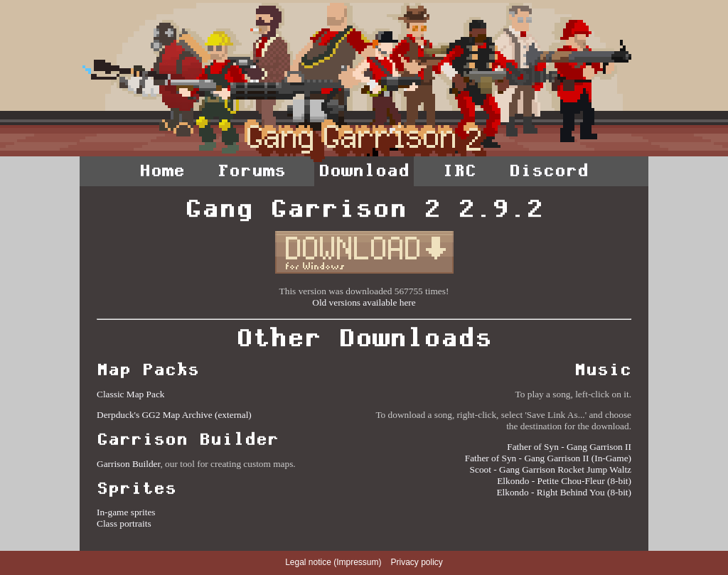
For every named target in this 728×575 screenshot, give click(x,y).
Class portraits (124, 523)
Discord (549, 171)
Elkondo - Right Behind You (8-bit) (564, 492)
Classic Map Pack (131, 394)
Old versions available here (364, 302)
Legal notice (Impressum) (333, 562)
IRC (459, 171)
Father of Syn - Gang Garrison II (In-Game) (548, 458)
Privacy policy (417, 562)
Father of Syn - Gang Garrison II (569, 447)
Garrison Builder (128, 464)
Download (364, 171)
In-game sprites (126, 512)
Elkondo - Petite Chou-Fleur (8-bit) (564, 481)
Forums (252, 171)
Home (162, 171)
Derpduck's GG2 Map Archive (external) (174, 415)
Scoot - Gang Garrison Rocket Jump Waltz (551, 469)
